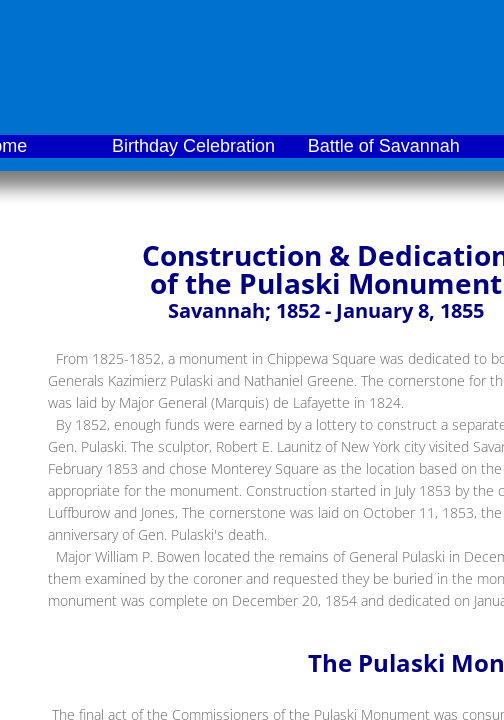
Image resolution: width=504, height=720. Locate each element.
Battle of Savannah (384, 146)
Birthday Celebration (193, 146)
